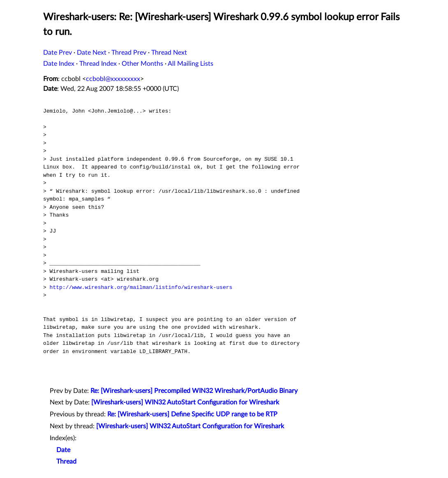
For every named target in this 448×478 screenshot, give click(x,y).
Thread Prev (129, 53)
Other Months (142, 64)
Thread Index (98, 64)
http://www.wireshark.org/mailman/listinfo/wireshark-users (141, 287)
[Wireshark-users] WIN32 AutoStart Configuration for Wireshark (185, 402)
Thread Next (169, 53)
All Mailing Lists (191, 64)
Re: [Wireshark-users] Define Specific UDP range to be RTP (192, 414)
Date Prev (58, 53)
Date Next (92, 53)
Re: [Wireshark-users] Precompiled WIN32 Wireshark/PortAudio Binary (194, 391)
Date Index (59, 64)
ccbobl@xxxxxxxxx (113, 79)
